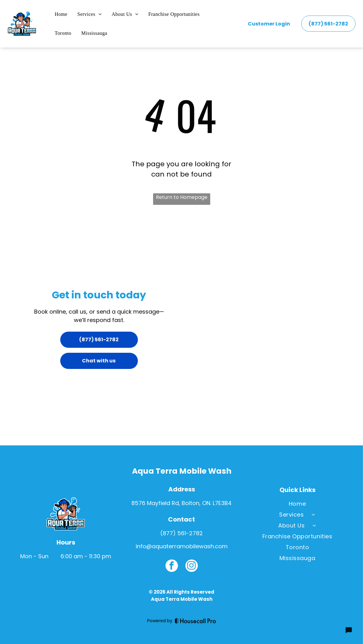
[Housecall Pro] (195, 621)
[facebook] (172, 566)
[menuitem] (61, 14)
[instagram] (192, 566)
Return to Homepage (182, 197)
